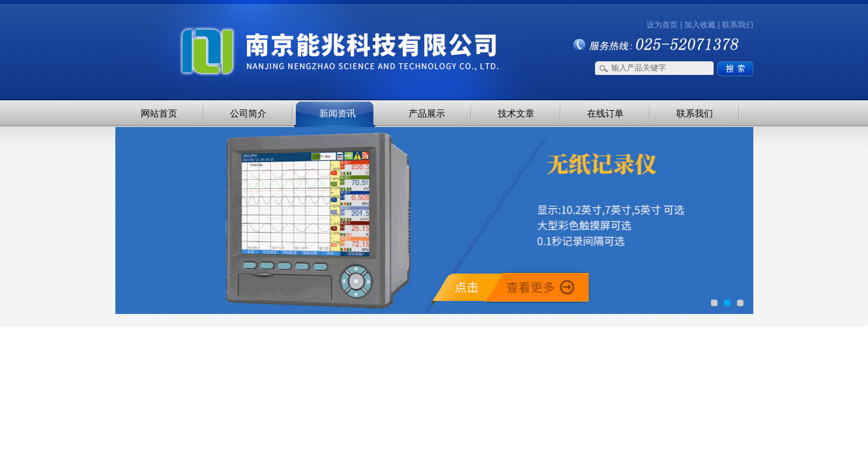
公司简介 (248, 113)
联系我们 (738, 25)
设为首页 (662, 25)
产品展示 (427, 113)
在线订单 (605, 113)
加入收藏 (700, 25)
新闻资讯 (338, 113)
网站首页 (159, 113)
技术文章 (516, 113)
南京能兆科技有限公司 (252, 28)
